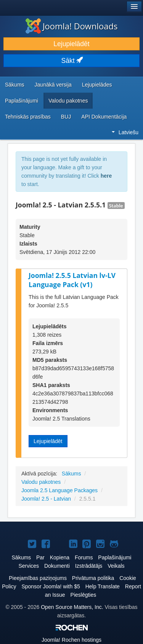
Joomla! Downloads (72, 26)
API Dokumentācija (104, 117)
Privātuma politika (93, 578)
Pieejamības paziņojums (38, 578)
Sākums (15, 85)
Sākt (72, 61)
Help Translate (103, 586)
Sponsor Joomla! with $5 (51, 586)
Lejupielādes (97, 85)
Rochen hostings (71, 640)
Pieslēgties (84, 595)
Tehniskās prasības (28, 117)
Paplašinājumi (22, 101)
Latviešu (125, 132)
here (106, 176)
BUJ (66, 117)
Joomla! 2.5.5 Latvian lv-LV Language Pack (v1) (72, 280)
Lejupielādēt (71, 44)
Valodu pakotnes (68, 101)
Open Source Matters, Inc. (72, 607)
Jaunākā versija (53, 85)
